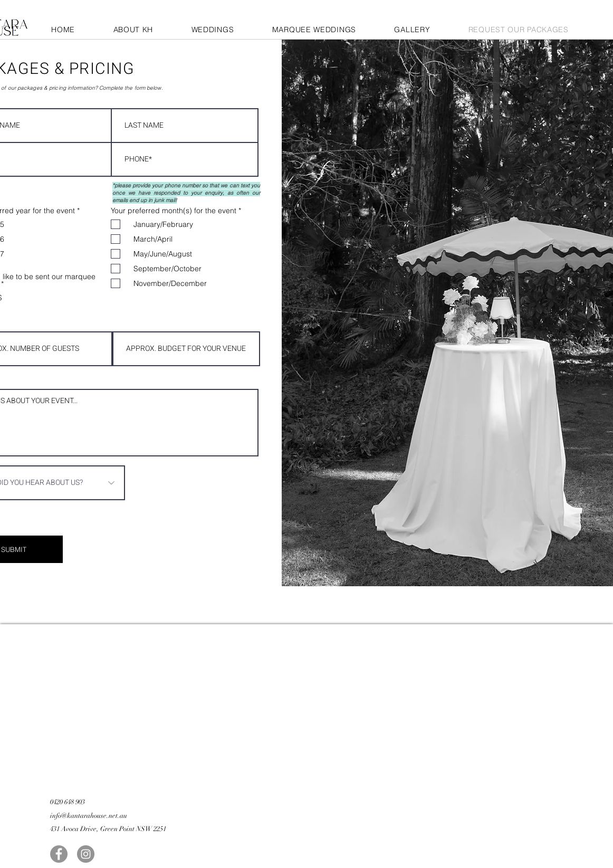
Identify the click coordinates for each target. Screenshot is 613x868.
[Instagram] (86, 854)
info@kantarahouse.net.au (89, 816)
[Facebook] (59, 854)
